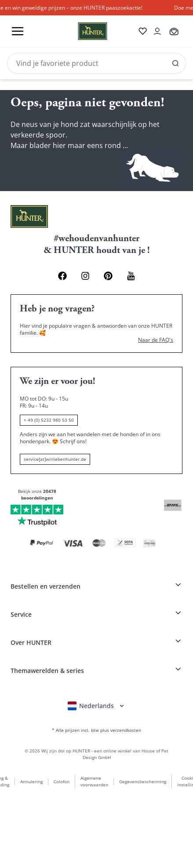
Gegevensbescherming (143, 781)
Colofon (62, 781)
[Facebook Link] (62, 276)
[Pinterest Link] (108, 276)
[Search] (96, 63)
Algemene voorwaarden (94, 781)
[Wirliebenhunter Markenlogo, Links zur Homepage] (82, 31)
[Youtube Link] (131, 276)
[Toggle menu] (18, 31)
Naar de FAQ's (156, 340)
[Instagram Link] (85, 276)
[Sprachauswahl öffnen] (96, 706)
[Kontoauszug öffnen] (157, 31)
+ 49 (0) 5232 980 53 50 (49, 420)
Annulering (31, 781)
